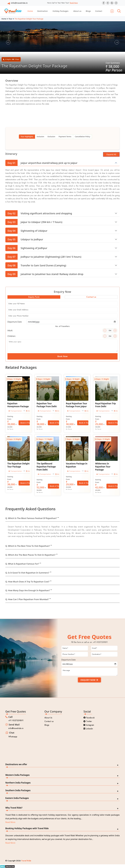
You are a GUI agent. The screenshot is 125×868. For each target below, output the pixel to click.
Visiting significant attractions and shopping (39, 213)
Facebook (89, 718)
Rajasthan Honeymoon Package (18, 405)
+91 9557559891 (16, 720)
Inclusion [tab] (40, 137)
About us (77, 11)
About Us (48, 718)
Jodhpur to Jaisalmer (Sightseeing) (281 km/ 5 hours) (43, 257)
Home (30, 11)
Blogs (88, 11)
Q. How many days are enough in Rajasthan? (28, 590)
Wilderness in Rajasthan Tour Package (103, 467)
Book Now (74, 3)
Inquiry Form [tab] (34, 297)
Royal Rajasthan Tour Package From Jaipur (77, 405)
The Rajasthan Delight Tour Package (18, 465)
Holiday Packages (61, 11)
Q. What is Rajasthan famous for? (22, 564)
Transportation (15, 411)
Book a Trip (25, 423)
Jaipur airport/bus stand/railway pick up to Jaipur (41, 163)
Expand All (111, 154)
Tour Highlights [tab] (27, 137)
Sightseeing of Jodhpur (26, 248)
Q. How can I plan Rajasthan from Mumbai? (27, 599)
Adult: (10, 330)
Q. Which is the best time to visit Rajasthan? (28, 546)
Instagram (89, 725)
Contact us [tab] (91, 297)
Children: (12, 336)
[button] (8, 42)
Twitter (88, 721)
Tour (10, 19)
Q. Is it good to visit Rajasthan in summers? (27, 573)
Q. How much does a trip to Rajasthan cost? (27, 582)
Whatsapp (13, 737)
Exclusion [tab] (51, 137)
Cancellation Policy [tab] (82, 137)
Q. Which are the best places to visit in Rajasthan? (30, 555)
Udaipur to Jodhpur (24, 239)
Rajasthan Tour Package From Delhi (47, 405)
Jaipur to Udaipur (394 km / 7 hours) (34, 222)
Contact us (49, 721)
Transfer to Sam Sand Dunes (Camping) (36, 265)
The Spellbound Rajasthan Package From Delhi (46, 467)
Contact (99, 11)
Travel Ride (26, 861)
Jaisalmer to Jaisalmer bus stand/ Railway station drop (44, 274)
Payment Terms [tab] (65, 137)
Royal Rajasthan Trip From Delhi (105, 405)
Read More (10, 822)
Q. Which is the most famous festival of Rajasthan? (31, 518)
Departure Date (15, 322)
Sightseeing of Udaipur (26, 231)
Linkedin (88, 729)
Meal (29, 411)
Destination (42, 11)
